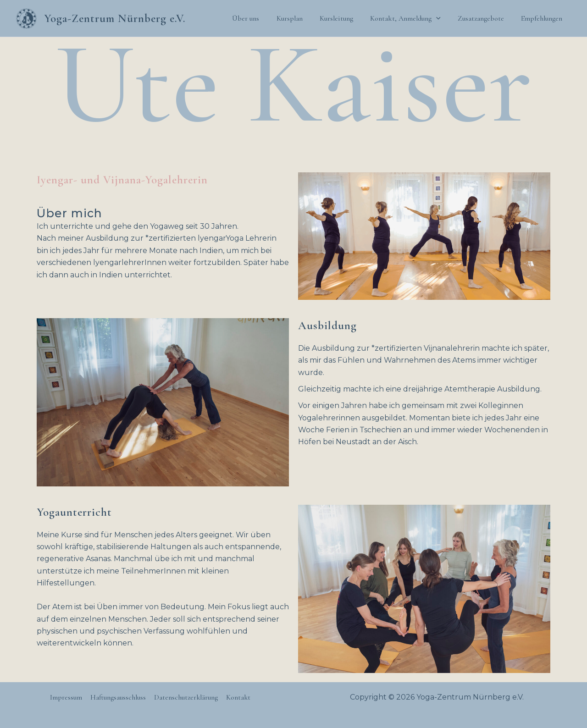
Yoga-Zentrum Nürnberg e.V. (115, 18)
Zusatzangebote (485, 18)
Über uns (259, 18)
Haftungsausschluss (118, 697)
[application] (442, 18)
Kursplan (300, 18)
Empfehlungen (543, 18)
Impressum (67, 697)
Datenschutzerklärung (185, 697)
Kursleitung (345, 18)
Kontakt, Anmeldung (411, 18)
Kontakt (237, 697)
